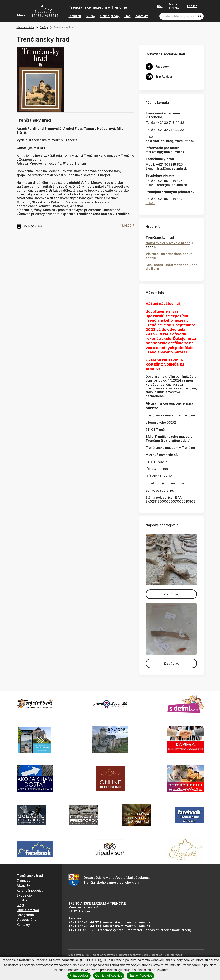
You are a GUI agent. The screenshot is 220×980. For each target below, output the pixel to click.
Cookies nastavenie (105, 955)
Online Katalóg (28, 910)
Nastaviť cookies (140, 975)
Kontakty (142, 16)
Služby (91, 16)
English (192, 6)
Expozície (24, 895)
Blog (127, 16)
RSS (160, 6)
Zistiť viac (171, 594)
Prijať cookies (79, 975)
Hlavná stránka (25, 27)
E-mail (150, 203)
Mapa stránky (174, 6)
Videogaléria (26, 920)
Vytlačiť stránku (30, 226)
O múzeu (75, 16)
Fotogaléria (25, 915)
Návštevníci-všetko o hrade (168, 243)
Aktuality (23, 885)
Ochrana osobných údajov (135, 955)
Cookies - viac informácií (167, 955)
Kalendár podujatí (30, 890)
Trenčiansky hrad (30, 876)
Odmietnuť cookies (109, 975)
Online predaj (110, 16)
